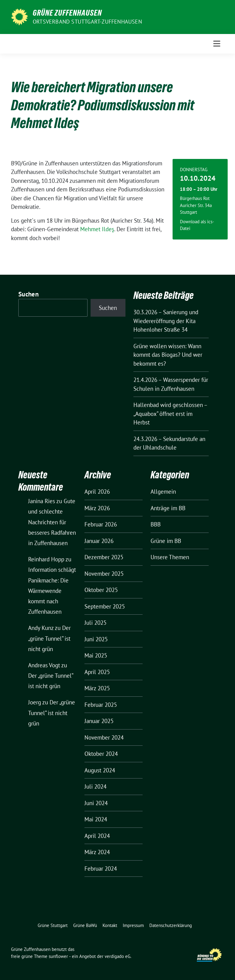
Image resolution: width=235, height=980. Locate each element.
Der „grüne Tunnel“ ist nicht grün (49, 638)
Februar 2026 (101, 524)
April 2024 (97, 836)
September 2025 (105, 606)
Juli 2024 (95, 786)
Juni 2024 (96, 803)
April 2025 (97, 672)
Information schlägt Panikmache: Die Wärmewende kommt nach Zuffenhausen (52, 591)
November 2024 (104, 737)
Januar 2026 (99, 541)
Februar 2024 (101, 869)
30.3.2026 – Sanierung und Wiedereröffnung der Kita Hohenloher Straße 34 (166, 321)
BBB (156, 524)
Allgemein (163, 492)
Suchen (28, 294)
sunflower (58, 956)
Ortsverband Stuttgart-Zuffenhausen (87, 22)
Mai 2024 (96, 819)
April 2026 (97, 492)
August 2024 (100, 770)
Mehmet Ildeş (97, 229)
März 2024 (97, 852)
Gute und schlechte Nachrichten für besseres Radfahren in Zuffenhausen (52, 522)
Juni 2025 (96, 639)
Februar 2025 (101, 705)
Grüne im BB (166, 541)
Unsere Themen (170, 557)
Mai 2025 (96, 655)
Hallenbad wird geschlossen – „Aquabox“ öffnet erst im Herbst (170, 414)
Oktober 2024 (101, 754)
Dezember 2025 (104, 557)
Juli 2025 (95, 623)
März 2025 (97, 688)
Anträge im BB (168, 508)
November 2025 (104, 574)
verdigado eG (117, 956)
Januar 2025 (99, 721)
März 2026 (97, 508)
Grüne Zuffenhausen (67, 13)
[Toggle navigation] (217, 44)
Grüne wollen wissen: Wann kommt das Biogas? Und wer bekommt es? (168, 355)
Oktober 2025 (101, 590)
